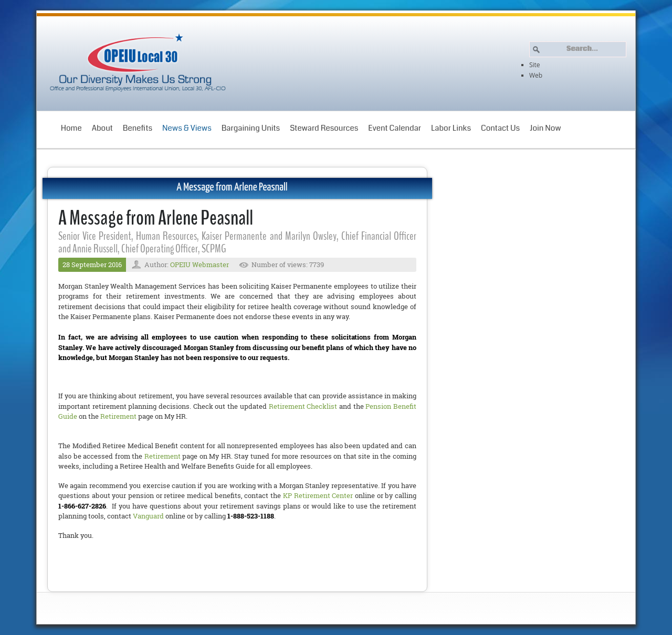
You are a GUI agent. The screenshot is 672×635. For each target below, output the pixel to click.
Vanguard (148, 516)
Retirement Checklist (303, 406)
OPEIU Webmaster (199, 264)
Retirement (118, 416)
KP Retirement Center (318, 495)
